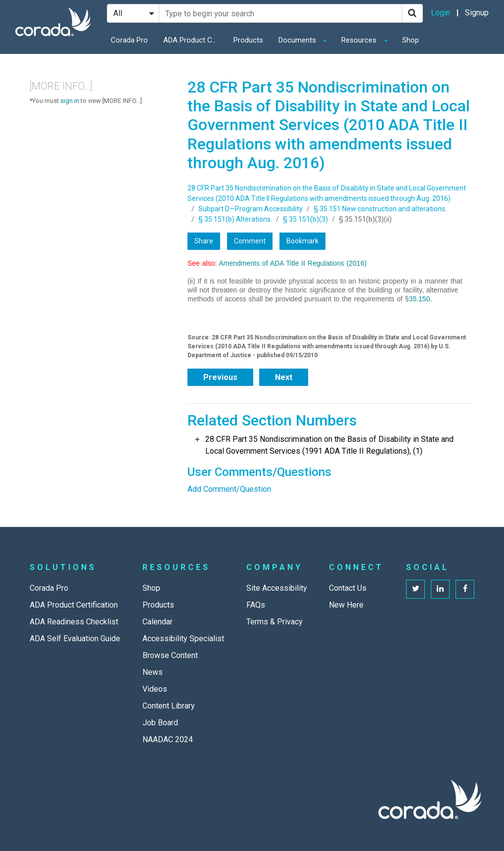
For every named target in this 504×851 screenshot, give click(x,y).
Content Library (169, 706)
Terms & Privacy (275, 622)
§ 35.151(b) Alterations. (235, 219)
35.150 (420, 299)
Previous (220, 377)
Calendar (158, 622)
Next (284, 377)
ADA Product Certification (193, 40)
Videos (155, 689)
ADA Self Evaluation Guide (75, 638)
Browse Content (170, 655)
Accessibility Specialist (183, 638)
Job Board (160, 723)
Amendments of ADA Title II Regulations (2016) (293, 263)
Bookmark (302, 241)
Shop (411, 40)
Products (248, 40)
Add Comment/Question (229, 489)
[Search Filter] (133, 13)
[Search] (412, 13)
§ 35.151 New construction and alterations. (380, 209)
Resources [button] (360, 40)
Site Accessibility (277, 588)
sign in (70, 101)
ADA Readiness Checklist (74, 622)
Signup (477, 13)
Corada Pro (129, 40)
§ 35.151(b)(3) (305, 219)
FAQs (256, 605)
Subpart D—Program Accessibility (251, 209)
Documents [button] (298, 40)
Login (440, 13)
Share (204, 241)
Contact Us (348, 588)
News (153, 672)
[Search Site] (280, 13)
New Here (346, 605)
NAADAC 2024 (168, 739)
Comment (250, 241)
